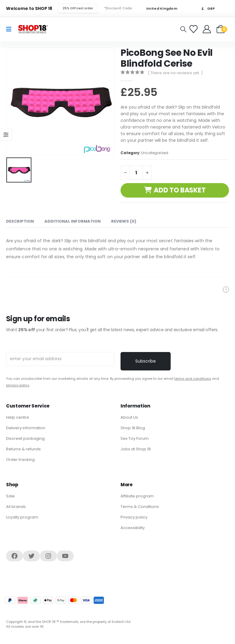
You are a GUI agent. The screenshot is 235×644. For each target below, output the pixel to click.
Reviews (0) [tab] (124, 221)
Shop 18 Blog (133, 428)
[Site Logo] (33, 29)
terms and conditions (193, 379)
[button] (183, 29)
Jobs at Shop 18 (136, 449)
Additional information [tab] (72, 221)
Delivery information (26, 428)
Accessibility (133, 528)
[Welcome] (207, 29)
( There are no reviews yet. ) (175, 73)
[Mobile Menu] (11, 29)
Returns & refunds (23, 449)
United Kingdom (158, 9)
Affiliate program (137, 496)
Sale (10, 496)
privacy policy (18, 385)
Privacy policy (134, 517)
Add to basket (180, 190)
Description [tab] (20, 221)
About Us (129, 417)
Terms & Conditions (140, 507)
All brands (16, 507)
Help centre (18, 417)
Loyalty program (22, 517)
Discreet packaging (25, 438)
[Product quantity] (136, 173)
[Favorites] (194, 29)
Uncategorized (155, 153)
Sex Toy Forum (135, 438)
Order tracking (20, 460)
